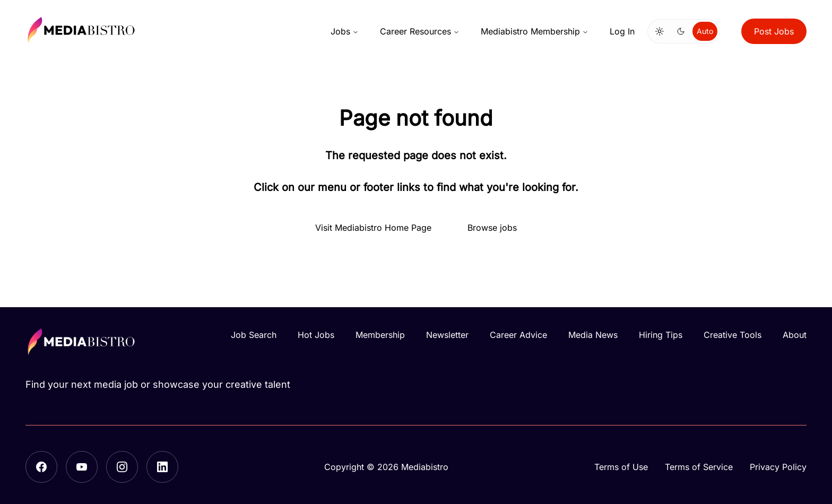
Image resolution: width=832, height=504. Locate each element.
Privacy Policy (778, 467)
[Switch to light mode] (660, 31)
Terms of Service (699, 467)
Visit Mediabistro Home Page (373, 228)
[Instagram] (122, 467)
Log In (622, 31)
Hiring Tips (661, 335)
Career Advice (518, 335)
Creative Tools (733, 335)
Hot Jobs (316, 335)
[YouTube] (82, 467)
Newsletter (447, 335)
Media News (593, 335)
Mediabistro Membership (535, 31)
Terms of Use (621, 467)
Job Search (254, 335)
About (795, 335)
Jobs (345, 31)
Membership (380, 335)
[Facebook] (41, 467)
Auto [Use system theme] (705, 31)
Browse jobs (492, 228)
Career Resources (420, 31)
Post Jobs (774, 31)
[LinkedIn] (162, 467)
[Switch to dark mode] (681, 31)
